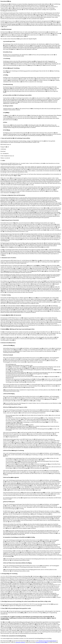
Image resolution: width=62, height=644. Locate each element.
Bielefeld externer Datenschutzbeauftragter (48, 641)
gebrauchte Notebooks (20, 642)
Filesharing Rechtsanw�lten (42, 642)
